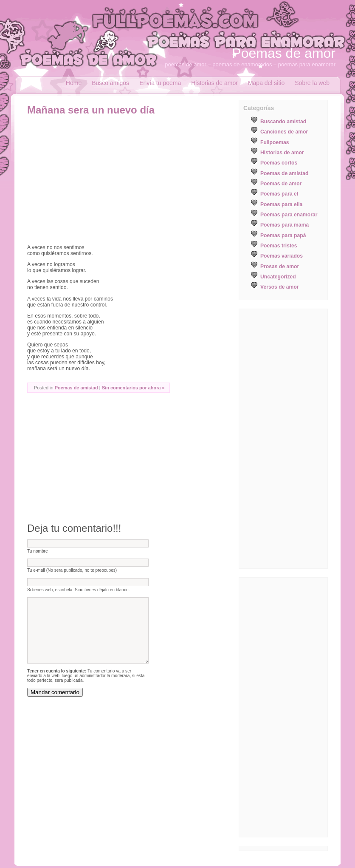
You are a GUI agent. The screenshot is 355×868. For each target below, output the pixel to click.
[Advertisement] (99, 180)
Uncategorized (278, 277)
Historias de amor (214, 83)
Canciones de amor (284, 132)
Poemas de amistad (76, 388)
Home (74, 83)
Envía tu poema (160, 83)
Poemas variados (282, 256)
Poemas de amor (284, 53)
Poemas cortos (279, 163)
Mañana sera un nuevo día (91, 110)
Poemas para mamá (285, 225)
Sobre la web (312, 83)
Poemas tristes (279, 246)
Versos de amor (280, 287)
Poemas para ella (281, 204)
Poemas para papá (283, 235)
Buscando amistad (283, 122)
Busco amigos (110, 83)
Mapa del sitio (266, 83)
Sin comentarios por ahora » (133, 388)
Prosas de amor (280, 267)
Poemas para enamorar (289, 215)
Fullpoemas (275, 142)
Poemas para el (279, 194)
